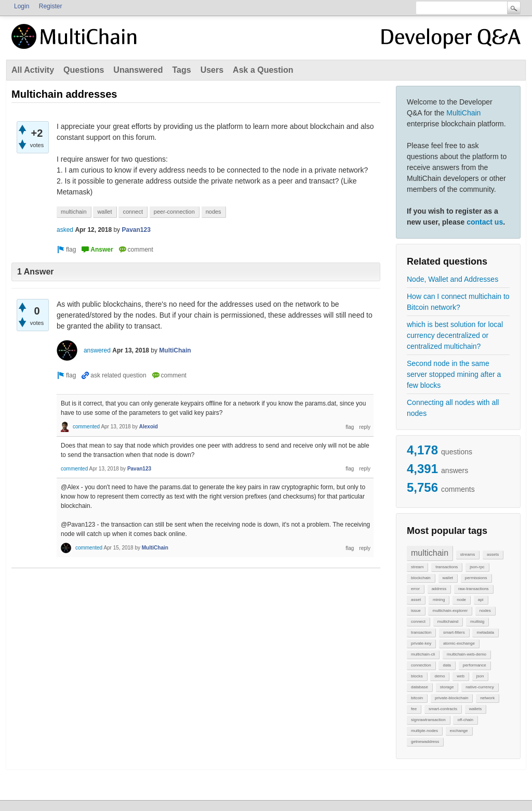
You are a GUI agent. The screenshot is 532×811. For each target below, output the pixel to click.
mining (439, 600)
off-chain (465, 720)
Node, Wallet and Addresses (453, 279)
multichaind (448, 622)
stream (417, 567)
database (420, 687)
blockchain (421, 578)
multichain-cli (423, 654)
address (439, 589)
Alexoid (149, 427)
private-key (421, 643)
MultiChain (463, 113)
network (487, 698)
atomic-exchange (459, 643)
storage (447, 687)
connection (421, 665)
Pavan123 (136, 230)
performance (475, 665)
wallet (448, 578)
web (461, 676)
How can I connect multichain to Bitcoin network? (458, 302)
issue (416, 611)
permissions (476, 578)
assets (493, 554)
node (461, 600)
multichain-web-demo (467, 654)
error (415, 589)
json (480, 676)
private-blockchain (451, 698)
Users (212, 70)
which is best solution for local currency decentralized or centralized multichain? (455, 335)
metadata (485, 632)
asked (65, 230)
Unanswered (138, 70)
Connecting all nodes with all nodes (453, 408)
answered (97, 350)
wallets (475, 709)
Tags (181, 70)
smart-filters (454, 632)
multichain (430, 553)
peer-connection (174, 212)
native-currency (480, 687)
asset (416, 600)
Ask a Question (263, 70)
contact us (485, 222)
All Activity (33, 70)
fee (414, 709)
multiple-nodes (424, 731)
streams (468, 554)
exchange (459, 731)
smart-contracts (443, 709)
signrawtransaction (428, 720)
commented (86, 427)
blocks (417, 676)
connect (418, 622)
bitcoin (417, 698)
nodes (485, 611)
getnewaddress (425, 742)
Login (22, 6)
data (447, 665)
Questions (84, 70)
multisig (477, 622)
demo (440, 676)
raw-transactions (474, 589)
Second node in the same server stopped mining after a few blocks (454, 374)
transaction (421, 632)
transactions (447, 567)
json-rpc (477, 567)
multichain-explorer (450, 611)
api (481, 600)
